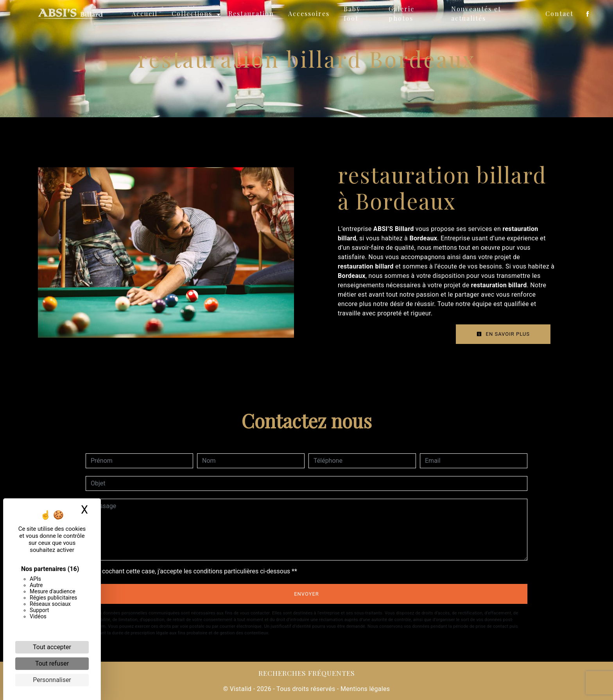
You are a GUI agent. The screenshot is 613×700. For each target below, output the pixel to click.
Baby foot (354, 13)
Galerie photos (403, 13)
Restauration (253, 13)
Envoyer (306, 594)
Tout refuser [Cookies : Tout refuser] (52, 663)
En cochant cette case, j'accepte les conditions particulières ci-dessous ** (195, 571)
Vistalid (241, 689)
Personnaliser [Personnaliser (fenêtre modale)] (52, 680)
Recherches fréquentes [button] (307, 673)
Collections (194, 13)
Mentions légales (365, 689)
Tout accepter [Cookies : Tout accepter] (52, 647)
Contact (557, 13)
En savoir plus (503, 334)
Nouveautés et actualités (476, 13)
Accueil (147, 13)
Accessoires (311, 13)
